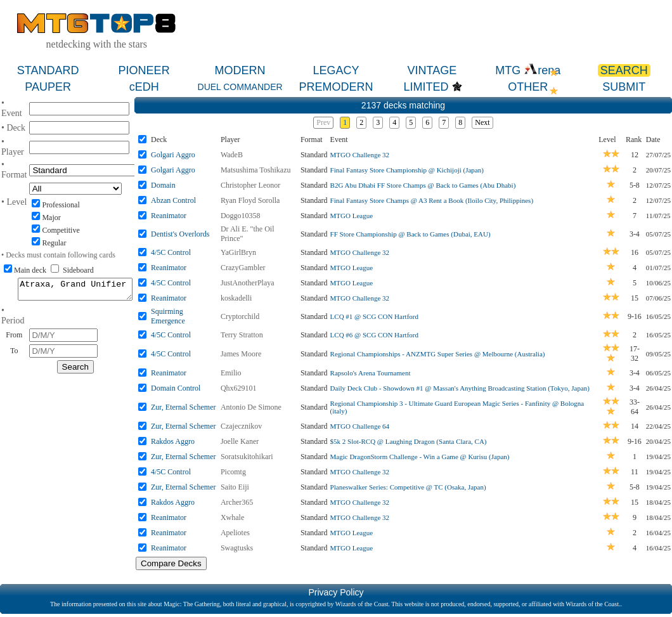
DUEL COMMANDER (240, 87)
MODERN (240, 70)
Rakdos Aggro (173, 441)
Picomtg (233, 472)
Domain (163, 185)
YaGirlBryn (238, 252)
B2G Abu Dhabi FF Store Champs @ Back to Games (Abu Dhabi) (423, 185)
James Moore (241, 354)
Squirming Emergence (168, 316)
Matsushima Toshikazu (256, 170)
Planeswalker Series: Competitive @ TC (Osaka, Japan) (408, 487)
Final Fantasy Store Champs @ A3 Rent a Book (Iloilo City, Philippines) (432, 200)
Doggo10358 (241, 216)
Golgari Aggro (173, 155)
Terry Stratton (242, 335)
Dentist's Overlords (180, 234)
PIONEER (144, 70)
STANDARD (48, 70)
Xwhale (232, 517)
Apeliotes (235, 533)
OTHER (528, 87)
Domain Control (176, 388)
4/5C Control (171, 252)
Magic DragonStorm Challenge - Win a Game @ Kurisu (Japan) (420, 457)
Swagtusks (237, 548)
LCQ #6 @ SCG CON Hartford (374, 335)
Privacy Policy (336, 592)
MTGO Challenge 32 (360, 155)
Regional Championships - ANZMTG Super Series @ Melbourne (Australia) (438, 354)
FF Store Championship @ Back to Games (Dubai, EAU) (410, 234)
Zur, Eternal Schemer (183, 407)
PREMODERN (336, 87)
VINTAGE (432, 70)
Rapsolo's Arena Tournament (371, 373)
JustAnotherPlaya (248, 283)
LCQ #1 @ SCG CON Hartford (374, 316)
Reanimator (169, 216)
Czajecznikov (241, 426)
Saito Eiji (235, 487)
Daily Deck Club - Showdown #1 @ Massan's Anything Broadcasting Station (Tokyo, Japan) (460, 388)
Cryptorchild (240, 316)
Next (482, 122)
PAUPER (48, 87)
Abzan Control (173, 200)
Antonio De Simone (251, 407)
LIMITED (426, 87)
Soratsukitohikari (247, 457)
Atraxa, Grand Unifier (75, 291)
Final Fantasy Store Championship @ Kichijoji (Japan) (407, 170)
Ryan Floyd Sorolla (250, 200)
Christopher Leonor (250, 185)
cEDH (144, 87)
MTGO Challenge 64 (360, 426)
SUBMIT (624, 87)
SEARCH (624, 70)
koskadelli (236, 298)
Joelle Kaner (240, 441)
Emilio (231, 373)
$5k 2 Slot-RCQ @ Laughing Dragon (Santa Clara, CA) (409, 441)
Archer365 (237, 502)
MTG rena (528, 70)
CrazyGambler (243, 268)
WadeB (232, 155)
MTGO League (352, 216)
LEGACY (336, 70)
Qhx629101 (239, 388)
